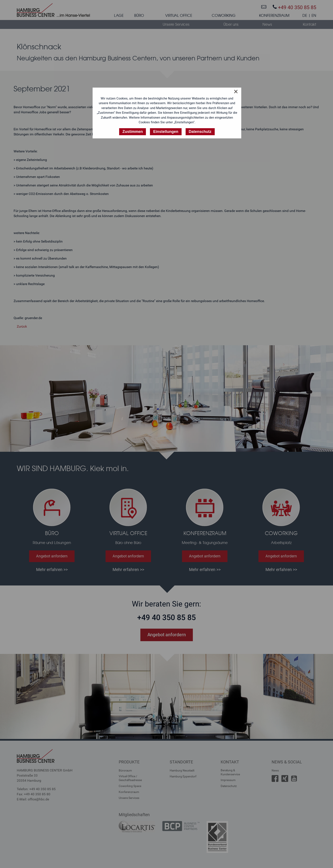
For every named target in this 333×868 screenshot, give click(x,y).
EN (314, 16)
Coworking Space (130, 786)
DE (305, 16)
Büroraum (125, 770)
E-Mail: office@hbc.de (33, 799)
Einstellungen (166, 132)
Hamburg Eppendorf (183, 776)
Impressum (228, 780)
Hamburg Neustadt (182, 770)
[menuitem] (119, 16)
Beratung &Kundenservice (230, 772)
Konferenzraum (129, 792)
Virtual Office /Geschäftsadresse (130, 778)
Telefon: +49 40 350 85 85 (36, 789)
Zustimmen (133, 132)
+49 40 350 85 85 (294, 7)
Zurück (22, 326)
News (275, 770)
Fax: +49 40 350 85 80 (34, 794)
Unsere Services (129, 798)
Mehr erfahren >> (52, 570)
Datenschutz (229, 786)
